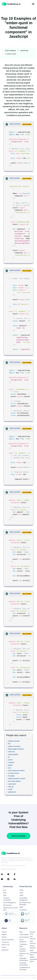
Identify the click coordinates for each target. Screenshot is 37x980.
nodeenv (11, 762)
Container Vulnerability (7, 899)
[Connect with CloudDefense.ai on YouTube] (4, 879)
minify (10, 789)
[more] (33, 4)
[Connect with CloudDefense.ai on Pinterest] (10, 879)
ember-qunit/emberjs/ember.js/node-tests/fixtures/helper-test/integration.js (16, 124)
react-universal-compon (16, 771)
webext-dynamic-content (17, 779)
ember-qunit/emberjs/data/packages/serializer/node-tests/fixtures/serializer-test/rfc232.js (16, 532)
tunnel (10, 760)
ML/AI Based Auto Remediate (25, 904)
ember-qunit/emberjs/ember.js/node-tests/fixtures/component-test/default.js (16, 428)
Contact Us (5, 942)
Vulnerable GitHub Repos (24, 959)
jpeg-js (11, 765)
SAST (5, 893)
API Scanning (7, 905)
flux (9, 744)
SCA (5, 890)
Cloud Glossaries (23, 941)
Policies (4, 937)
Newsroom (5, 950)
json (10, 768)
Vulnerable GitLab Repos (24, 964)
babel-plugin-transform (16, 749)
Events (4, 947)
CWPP (21, 895)
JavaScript (24, 50)
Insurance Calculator (23, 950)
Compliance (23, 910)
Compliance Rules (23, 945)
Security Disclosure (8, 940)
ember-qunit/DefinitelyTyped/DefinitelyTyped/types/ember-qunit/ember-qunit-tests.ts (16, 270)
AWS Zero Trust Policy (24, 955)
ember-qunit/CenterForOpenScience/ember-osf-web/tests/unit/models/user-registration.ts (16, 695)
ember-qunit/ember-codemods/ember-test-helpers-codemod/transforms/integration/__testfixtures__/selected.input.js (16, 362)
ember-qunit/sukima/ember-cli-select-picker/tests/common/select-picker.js (16, 178)
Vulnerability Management (24, 899)
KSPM (21, 907)
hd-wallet (11, 776)
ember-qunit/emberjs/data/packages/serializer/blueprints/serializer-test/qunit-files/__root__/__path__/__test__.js (16, 633)
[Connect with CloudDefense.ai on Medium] (17, 879)
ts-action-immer (14, 773)
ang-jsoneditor (13, 754)
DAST (5, 895)
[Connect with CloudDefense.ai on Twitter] (10, 874)
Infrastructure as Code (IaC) (10, 909)
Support (4, 934)
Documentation (24, 937)
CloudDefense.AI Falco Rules (25, 968)
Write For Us (6, 945)
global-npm (12, 792)
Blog (21, 932)
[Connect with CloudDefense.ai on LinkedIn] (4, 874)
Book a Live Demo (18, 836)
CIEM (21, 893)
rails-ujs (11, 787)
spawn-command (14, 746)
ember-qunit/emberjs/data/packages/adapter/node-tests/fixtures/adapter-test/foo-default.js (16, 492)
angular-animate (14, 741)
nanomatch (12, 784)
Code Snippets (10, 50)
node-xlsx (12, 752)
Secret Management (10, 903)
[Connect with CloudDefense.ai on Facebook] (17, 874)
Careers (4, 932)
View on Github (27, 124)
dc (9, 757)
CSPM (21, 890)
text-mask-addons (14, 781)
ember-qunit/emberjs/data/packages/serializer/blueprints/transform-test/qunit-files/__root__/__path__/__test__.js (16, 593)
